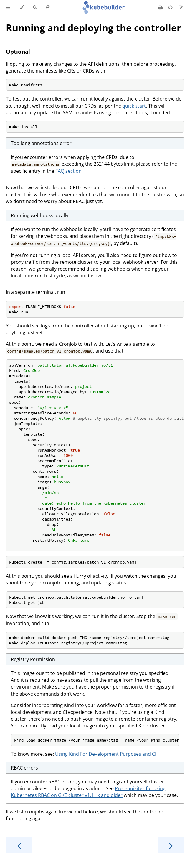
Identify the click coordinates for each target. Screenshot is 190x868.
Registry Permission (33, 659)
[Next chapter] (171, 845)
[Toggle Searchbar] (35, 7)
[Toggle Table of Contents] (8, 7)
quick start (134, 106)
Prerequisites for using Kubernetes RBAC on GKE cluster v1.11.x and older (88, 792)
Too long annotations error (41, 143)
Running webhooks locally (40, 215)
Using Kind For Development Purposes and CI (106, 754)
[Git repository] (171, 7)
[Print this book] (161, 7)
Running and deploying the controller (94, 28)
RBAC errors (24, 768)
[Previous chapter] (19, 845)
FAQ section (68, 171)
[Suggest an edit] (181, 7)
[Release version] (48, 7)
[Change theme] (22, 7)
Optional (18, 51)
